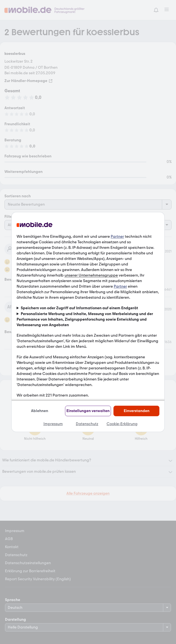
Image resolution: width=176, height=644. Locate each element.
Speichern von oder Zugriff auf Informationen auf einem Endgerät (79, 308)
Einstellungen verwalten (88, 411)
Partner (117, 237)
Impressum (53, 424)
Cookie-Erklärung (122, 424)
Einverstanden (137, 411)
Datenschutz (87, 424)
